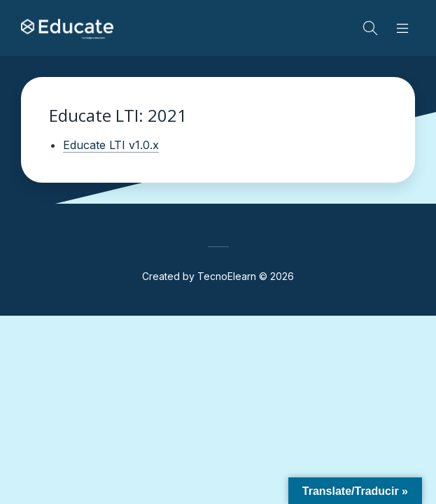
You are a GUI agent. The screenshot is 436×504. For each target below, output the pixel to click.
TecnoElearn (227, 276)
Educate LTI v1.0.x (111, 145)
